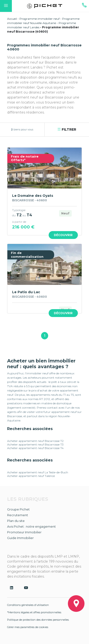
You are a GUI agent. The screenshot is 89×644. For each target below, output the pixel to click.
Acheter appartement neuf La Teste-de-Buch (38, 472)
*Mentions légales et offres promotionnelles (34, 612)
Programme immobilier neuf (40, 19)
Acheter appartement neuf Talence (31, 476)
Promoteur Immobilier (24, 532)
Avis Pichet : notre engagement (31, 526)
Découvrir (63, 235)
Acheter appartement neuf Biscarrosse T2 (35, 441)
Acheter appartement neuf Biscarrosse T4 (35, 448)
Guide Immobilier (20, 538)
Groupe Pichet (18, 509)
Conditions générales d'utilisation (28, 605)
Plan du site (16, 521)
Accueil (12, 19)
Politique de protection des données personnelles (38, 620)
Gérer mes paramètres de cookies (28, 627)
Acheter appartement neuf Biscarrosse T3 (35, 444)
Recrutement (18, 515)
